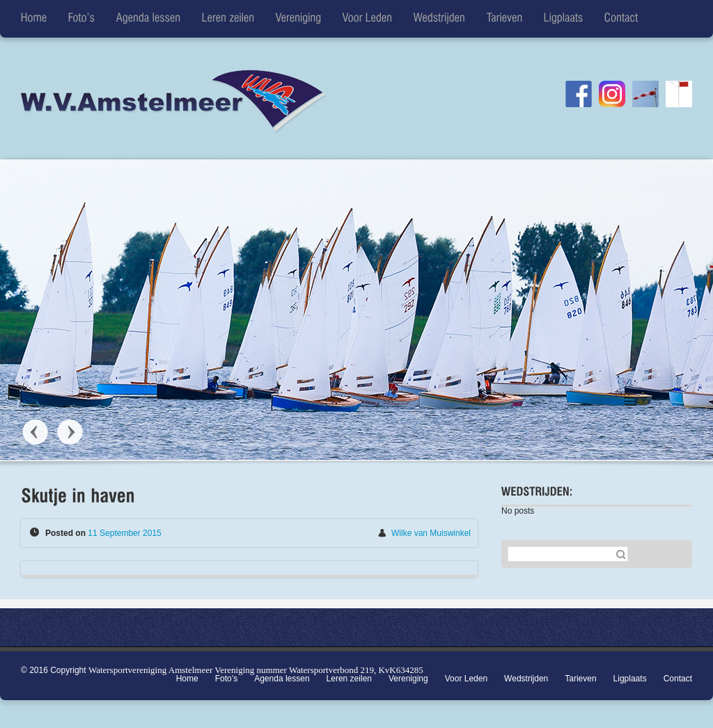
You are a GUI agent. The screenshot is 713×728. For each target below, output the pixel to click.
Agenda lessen (282, 679)
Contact (678, 679)
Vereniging (408, 679)
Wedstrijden (526, 679)
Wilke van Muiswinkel (431, 533)
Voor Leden (466, 679)
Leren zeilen (349, 679)
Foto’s (226, 679)
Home (187, 679)
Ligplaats (630, 679)
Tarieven (580, 679)
